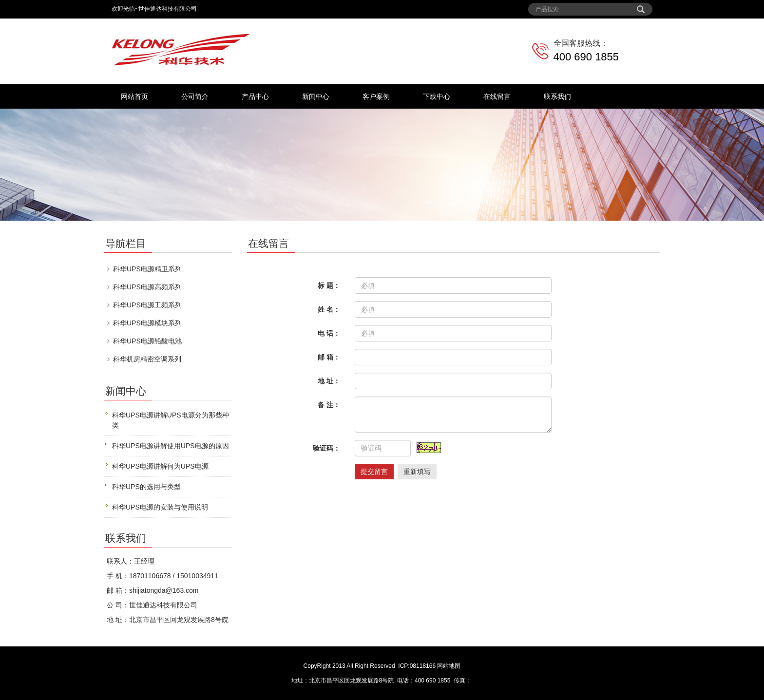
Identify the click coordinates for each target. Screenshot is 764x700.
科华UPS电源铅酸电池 (147, 341)
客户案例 (376, 96)
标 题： (329, 285)
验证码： (326, 448)
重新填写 (417, 472)
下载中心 (437, 96)
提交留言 (374, 472)
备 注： (329, 405)
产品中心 (255, 96)
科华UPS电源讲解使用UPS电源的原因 (171, 446)
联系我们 (557, 96)
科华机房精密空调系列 (147, 359)
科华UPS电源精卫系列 (147, 269)
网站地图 (449, 666)
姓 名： (329, 309)
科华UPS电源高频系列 (147, 287)
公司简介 (195, 96)
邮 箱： (329, 357)
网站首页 (134, 96)
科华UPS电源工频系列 (147, 305)
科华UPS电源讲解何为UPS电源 (160, 466)
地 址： (329, 381)
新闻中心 (316, 96)
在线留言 (497, 96)
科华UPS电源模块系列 (147, 323)
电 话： (329, 333)
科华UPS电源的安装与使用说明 (160, 507)
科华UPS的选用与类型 (146, 487)
